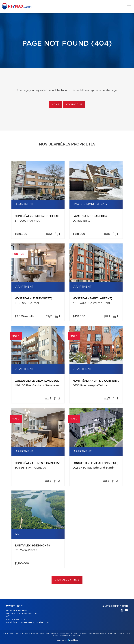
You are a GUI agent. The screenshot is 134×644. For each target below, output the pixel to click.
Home (56, 105)
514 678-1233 (18, 620)
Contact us (74, 105)
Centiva (73, 640)
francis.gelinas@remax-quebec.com (31, 623)
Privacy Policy (117, 634)
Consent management (71, 636)
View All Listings (67, 580)
